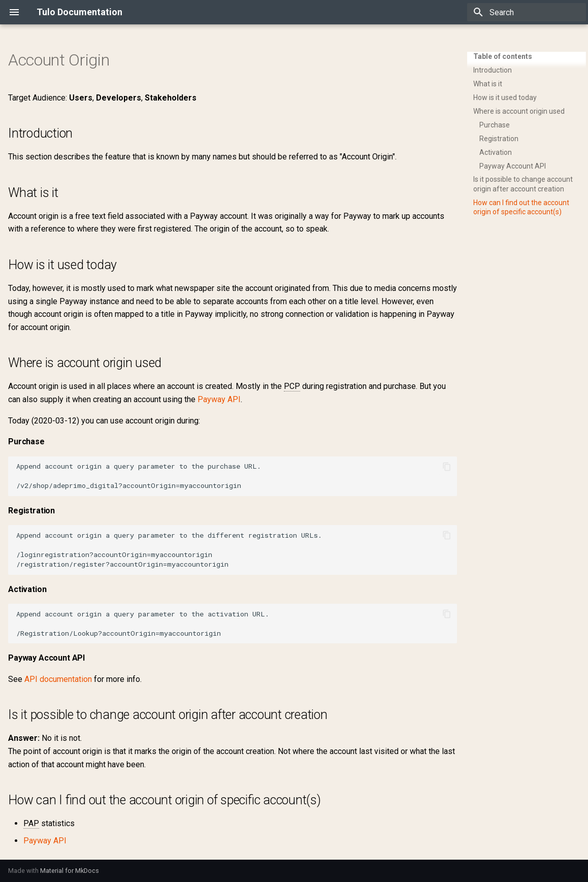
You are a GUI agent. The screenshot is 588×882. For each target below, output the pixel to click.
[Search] (527, 12)
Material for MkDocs (70, 871)
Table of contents (503, 56)
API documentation (58, 679)
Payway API (219, 399)
